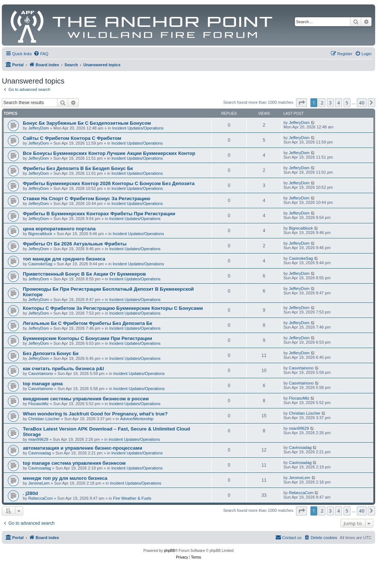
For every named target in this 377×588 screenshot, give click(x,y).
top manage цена (43, 384)
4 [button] (339, 103)
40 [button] (362, 103)
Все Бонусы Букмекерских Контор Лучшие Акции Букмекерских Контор (109, 153)
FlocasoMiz (39, 404)
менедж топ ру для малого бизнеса (65, 478)
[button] (302, 103)
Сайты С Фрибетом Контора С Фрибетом (72, 138)
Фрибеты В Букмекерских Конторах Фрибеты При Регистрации (99, 214)
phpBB (169, 551)
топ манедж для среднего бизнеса (64, 259)
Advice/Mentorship (137, 419)
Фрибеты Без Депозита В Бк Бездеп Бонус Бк (78, 168)
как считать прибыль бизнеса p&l (63, 369)
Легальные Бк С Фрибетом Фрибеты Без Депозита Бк (87, 323)
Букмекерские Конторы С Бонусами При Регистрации (87, 338)
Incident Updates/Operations (138, 128)
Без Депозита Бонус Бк (51, 353)
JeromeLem (39, 483)
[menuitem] (41, 54)
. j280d (30, 493)
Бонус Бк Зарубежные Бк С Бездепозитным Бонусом (87, 123)
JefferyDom (39, 128)
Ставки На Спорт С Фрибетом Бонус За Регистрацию (87, 199)
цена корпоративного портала (59, 229)
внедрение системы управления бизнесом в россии (86, 399)
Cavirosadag (40, 453)
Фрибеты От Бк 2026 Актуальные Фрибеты (75, 244)
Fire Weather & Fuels (132, 498)
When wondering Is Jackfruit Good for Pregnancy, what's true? (95, 414)
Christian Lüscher (44, 419)
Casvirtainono (41, 373)
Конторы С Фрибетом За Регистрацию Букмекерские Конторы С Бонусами (113, 308)
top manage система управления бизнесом (74, 463)
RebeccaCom (41, 498)
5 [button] (347, 103)
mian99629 (38, 439)
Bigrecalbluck (40, 234)
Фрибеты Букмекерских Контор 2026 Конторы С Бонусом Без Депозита (109, 183)
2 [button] (322, 103)
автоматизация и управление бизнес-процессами (82, 448)
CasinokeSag (40, 264)
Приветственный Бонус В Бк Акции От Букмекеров (84, 274)
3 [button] (330, 103)
